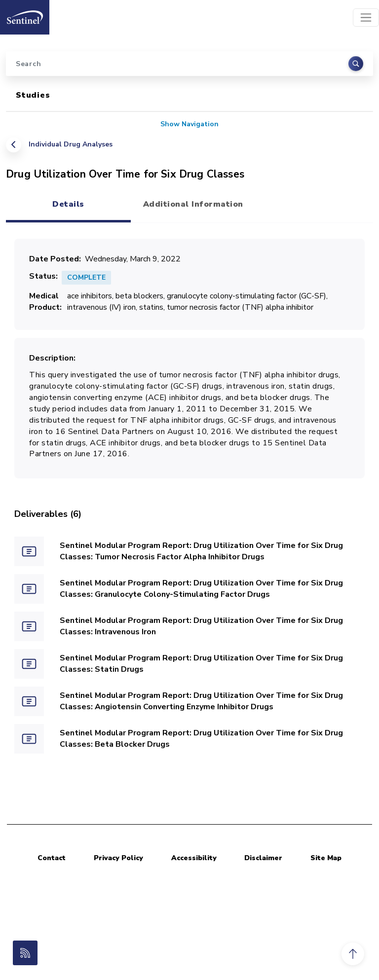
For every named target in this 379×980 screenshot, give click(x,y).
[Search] (189, 64)
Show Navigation (189, 124)
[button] (353, 954)
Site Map (326, 858)
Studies (33, 95)
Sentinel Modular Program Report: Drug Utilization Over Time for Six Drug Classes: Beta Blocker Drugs (201, 739)
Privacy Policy (118, 858)
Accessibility (194, 858)
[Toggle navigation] (366, 18)
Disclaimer (263, 858)
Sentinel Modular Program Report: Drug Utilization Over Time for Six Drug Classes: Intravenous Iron (201, 626)
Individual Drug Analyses (71, 144)
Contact (52, 858)
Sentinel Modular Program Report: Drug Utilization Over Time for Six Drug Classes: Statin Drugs (201, 664)
